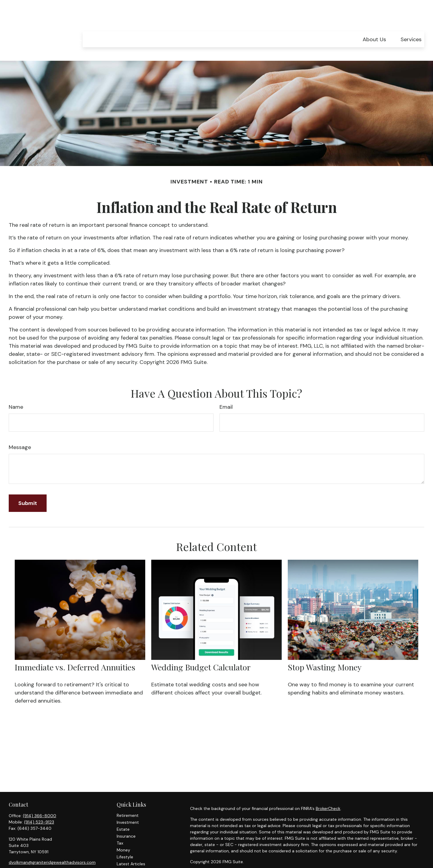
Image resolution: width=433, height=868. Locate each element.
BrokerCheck (328, 791)
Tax (120, 825)
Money (123, 832)
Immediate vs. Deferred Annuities (75, 649)
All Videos (126, 853)
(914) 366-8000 (40, 798)
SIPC (225, 861)
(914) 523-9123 (39, 804)
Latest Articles (131, 846)
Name (16, 389)
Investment (128, 805)
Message (20, 429)
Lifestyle (125, 839)
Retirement (128, 798)
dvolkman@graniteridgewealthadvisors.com (52, 845)
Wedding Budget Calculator (201, 649)
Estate (123, 811)
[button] (374, 22)
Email (226, 389)
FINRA (213, 861)
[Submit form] (28, 485)
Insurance (126, 818)
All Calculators (131, 860)
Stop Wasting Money (325, 649)
